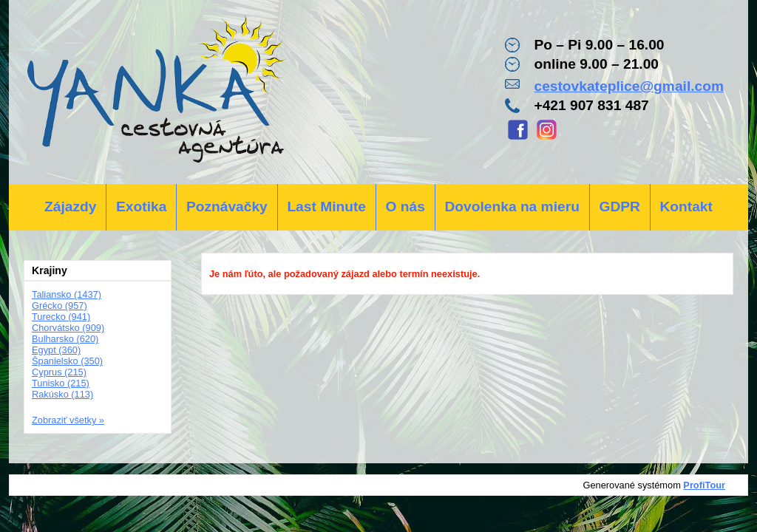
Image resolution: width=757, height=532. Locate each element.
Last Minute (326, 207)
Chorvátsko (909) (68, 328)
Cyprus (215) (59, 372)
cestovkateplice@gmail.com (629, 86)
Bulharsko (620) (65, 339)
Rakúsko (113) (62, 394)
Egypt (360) (56, 350)
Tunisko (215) (61, 383)
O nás (405, 207)
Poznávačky (227, 207)
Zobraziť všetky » (68, 420)
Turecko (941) (61, 317)
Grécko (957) (60, 306)
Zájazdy (70, 207)
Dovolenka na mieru (512, 207)
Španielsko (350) (67, 361)
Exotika (141, 207)
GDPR (619, 207)
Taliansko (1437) (67, 294)
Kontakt (686, 207)
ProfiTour (704, 485)
